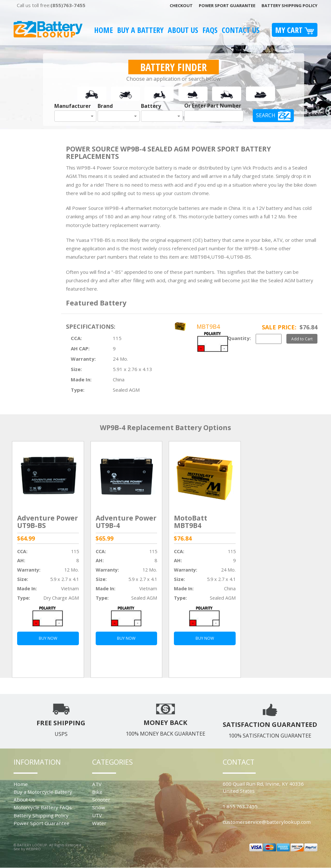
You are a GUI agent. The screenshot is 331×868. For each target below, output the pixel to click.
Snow (99, 807)
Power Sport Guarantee (227, 5)
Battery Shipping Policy (289, 5)
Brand (105, 106)
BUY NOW (48, 638)
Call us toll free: (51, 5)
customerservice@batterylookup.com (267, 822)
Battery (151, 106)
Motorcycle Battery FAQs (43, 807)
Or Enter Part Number (213, 106)
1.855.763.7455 (240, 806)
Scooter (101, 800)
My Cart (295, 30)
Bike (97, 792)
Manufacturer (73, 106)
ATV (97, 784)
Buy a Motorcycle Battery (43, 792)
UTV (97, 815)
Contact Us (241, 30)
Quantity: (239, 338)
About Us (183, 30)
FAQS (210, 30)
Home (103, 30)
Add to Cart (302, 339)
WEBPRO (33, 849)
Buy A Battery (140, 30)
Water (99, 823)
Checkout (181, 5)
